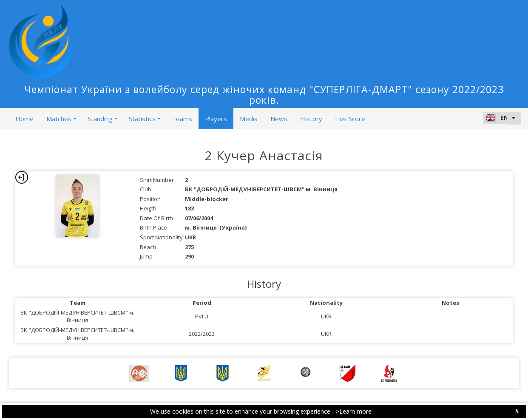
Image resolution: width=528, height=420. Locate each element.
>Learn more (354, 411)
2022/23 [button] (127, 16)
